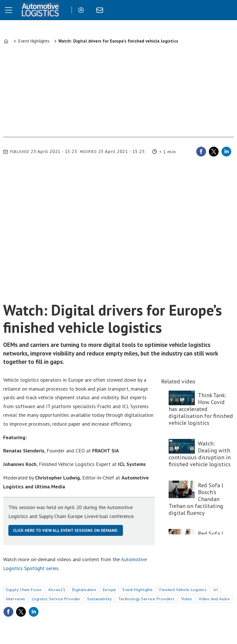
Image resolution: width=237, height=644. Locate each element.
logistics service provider (56, 599)
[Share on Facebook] (201, 152)
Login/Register (82, 10)
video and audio (214, 599)
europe (109, 590)
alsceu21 (57, 590)
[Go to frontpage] (40, 10)
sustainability (99, 599)
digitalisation (84, 590)
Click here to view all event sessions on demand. (66, 530)
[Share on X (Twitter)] (214, 152)
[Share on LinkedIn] (226, 152)
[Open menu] (9, 10)
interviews (16, 599)
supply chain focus (24, 590)
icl (216, 590)
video (187, 599)
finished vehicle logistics (183, 590)
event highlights (138, 590)
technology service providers (147, 599)
